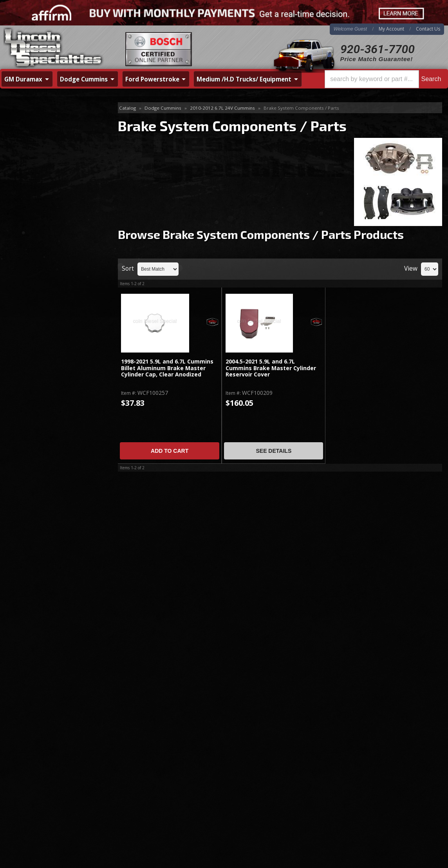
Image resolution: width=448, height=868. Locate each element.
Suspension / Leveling (39, 401)
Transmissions (30, 413)
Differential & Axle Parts (42, 180)
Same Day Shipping (48, 510)
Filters (19, 256)
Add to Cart (170, 451)
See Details (274, 451)
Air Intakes (25, 142)
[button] (384, 79)
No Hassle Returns (48, 555)
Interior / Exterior (33, 363)
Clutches (23, 155)
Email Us (33, 597)
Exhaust (22, 206)
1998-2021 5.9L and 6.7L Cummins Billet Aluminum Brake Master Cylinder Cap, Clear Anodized (167, 368)
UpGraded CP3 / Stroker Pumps (52, 439)
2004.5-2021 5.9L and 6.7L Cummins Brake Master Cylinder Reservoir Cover (271, 368)
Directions (42, 769)
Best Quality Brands (50, 533)
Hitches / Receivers (36, 337)
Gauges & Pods (32, 325)
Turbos (21, 426)
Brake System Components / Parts (52, 274)
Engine (20, 193)
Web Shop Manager (423, 851)
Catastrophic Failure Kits (42, 290)
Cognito (22, 451)
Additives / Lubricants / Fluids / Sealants (50, 125)
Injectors (23, 218)
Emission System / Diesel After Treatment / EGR (51, 308)
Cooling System (32, 167)
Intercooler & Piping (37, 350)
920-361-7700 (378, 49)
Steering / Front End (37, 388)
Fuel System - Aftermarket (45, 244)
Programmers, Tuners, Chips (48, 375)
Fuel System (27, 231)
